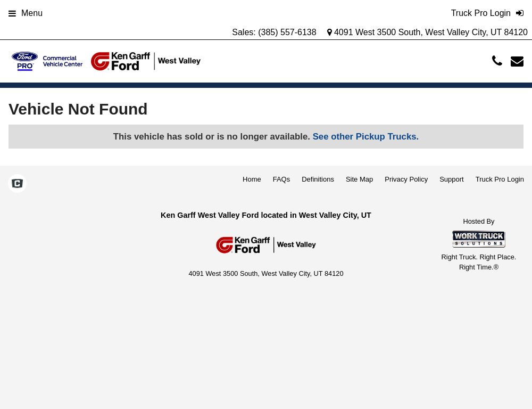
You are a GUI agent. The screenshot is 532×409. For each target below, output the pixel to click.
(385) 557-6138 (287, 32)
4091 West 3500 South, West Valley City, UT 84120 (428, 32)
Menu (26, 13)
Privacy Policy (406, 179)
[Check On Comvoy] (17, 184)
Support (452, 179)
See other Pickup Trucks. (366, 137)
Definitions (318, 179)
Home (252, 179)
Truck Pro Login (500, 179)
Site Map (359, 179)
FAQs (282, 179)
